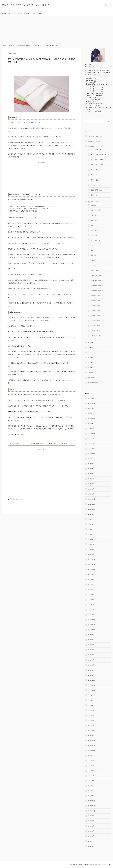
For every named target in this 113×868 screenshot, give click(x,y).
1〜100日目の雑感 (96, 275)
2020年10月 (92, 569)
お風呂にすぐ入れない (97, 160)
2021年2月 (91, 549)
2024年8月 (91, 424)
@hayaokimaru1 (32, 123)
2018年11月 (92, 685)
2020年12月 (92, 559)
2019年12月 (92, 620)
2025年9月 (91, 408)
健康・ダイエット (96, 230)
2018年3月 (91, 725)
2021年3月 (91, 544)
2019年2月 (91, 670)
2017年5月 (91, 776)
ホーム (4, 13)
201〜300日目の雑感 (97, 286)
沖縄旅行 (91, 373)
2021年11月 (92, 504)
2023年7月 (91, 439)
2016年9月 (91, 816)
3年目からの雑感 (96, 301)
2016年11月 (92, 806)
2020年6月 (91, 590)
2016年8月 (91, 821)
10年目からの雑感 (96, 336)
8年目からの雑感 (96, 326)
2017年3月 (91, 786)
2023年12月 (92, 434)
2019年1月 (91, 675)
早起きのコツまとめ (16, 499)
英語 (92, 250)
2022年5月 (91, 474)
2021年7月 (91, 524)
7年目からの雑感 (96, 321)
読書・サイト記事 (96, 210)
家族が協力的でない (97, 190)
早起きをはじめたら (94, 202)
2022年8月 (91, 459)
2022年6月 (91, 469)
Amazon (90, 347)
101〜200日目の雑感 (97, 281)
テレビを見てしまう (97, 150)
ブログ (93, 225)
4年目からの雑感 (96, 306)
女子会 (93, 185)
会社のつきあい (95, 180)
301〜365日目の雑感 (97, 291)
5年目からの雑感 (96, 311)
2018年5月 (91, 715)
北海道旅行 (91, 378)
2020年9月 (91, 574)
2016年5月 (91, 836)
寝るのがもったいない (97, 165)
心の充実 (93, 265)
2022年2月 (91, 489)
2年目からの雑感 (96, 296)
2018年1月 (91, 736)
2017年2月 (91, 791)
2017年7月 (91, 766)
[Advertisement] (57, 30)
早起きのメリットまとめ (95, 136)
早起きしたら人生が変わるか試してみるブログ (25, 5)
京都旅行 (91, 368)
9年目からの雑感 (96, 331)
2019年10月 (92, 630)
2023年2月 (91, 444)
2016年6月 (91, 831)
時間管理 (93, 215)
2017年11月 (92, 745)
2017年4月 (91, 781)
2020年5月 (91, 595)
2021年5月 (91, 534)
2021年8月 (91, 519)
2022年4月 (91, 479)
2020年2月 (91, 610)
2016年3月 (91, 846)
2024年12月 (92, 419)
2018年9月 (91, 695)
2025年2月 (91, 414)
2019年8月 (91, 640)
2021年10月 (92, 509)
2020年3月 (91, 605)
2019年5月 (91, 655)
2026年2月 (91, 398)
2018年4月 (91, 720)
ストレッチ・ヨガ (96, 240)
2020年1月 (91, 615)
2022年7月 (91, 464)
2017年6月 (91, 771)
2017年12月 (92, 740)
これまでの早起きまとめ (15, 13)
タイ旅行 (91, 363)
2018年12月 (92, 680)
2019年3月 (91, 665)
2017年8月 (91, 761)
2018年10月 (92, 690)
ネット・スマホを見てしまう (99, 155)
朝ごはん (93, 205)
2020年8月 (91, 580)
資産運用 (93, 255)
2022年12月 (92, 454)
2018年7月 (91, 705)
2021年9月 (91, 514)
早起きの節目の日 (96, 270)
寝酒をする (94, 195)
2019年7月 (91, 645)
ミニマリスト (95, 220)
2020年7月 (91, 585)
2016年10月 (92, 811)
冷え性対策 (94, 175)
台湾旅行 (91, 358)
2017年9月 (91, 756)
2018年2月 (91, 730)
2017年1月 (91, 796)
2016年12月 (92, 801)
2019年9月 (91, 635)
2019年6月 (91, 650)
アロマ (93, 245)
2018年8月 (91, 700)
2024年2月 (91, 429)
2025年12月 (92, 403)
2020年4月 (91, 600)
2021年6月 (91, 529)
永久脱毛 (91, 342)
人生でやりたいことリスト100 (33, 13)
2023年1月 (91, 449)
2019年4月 (91, 660)
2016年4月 (91, 841)
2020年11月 (92, 564)
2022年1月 (91, 494)
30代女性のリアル (93, 383)
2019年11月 (92, 625)
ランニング (94, 235)
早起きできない (93, 146)
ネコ (89, 352)
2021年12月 (92, 499)
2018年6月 (91, 710)
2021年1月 (91, 554)
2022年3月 (91, 484)
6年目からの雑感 (96, 316)
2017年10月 (92, 751)
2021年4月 (91, 539)
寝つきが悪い (95, 170)
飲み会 (93, 260)
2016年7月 (91, 826)
